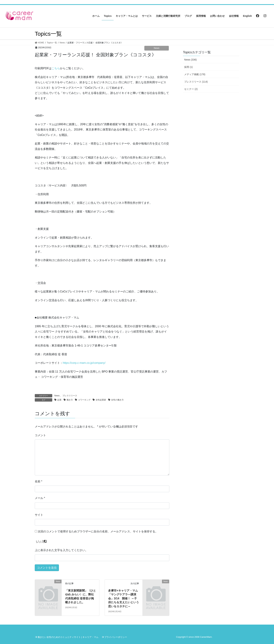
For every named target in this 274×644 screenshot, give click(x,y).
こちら (56, 68)
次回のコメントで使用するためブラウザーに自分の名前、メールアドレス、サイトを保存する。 (98, 531)
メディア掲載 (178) (195, 74)
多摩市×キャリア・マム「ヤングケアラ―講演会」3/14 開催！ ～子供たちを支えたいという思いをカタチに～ (124, 598)
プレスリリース (70, 396)
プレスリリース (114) (196, 82)
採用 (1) (188, 67)
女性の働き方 (117, 400)
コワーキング (84, 400)
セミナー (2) (191, 89)
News (157, 48)
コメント (40, 435)
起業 (59, 400)
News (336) (190, 60)
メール (40, 498)
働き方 (70, 400)
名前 (39, 481)
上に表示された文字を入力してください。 (61, 550)
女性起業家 (101, 400)
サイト (39, 515)
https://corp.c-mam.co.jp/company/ (84, 363)
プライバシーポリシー (116, 637)
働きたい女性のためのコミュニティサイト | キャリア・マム (68, 637)
